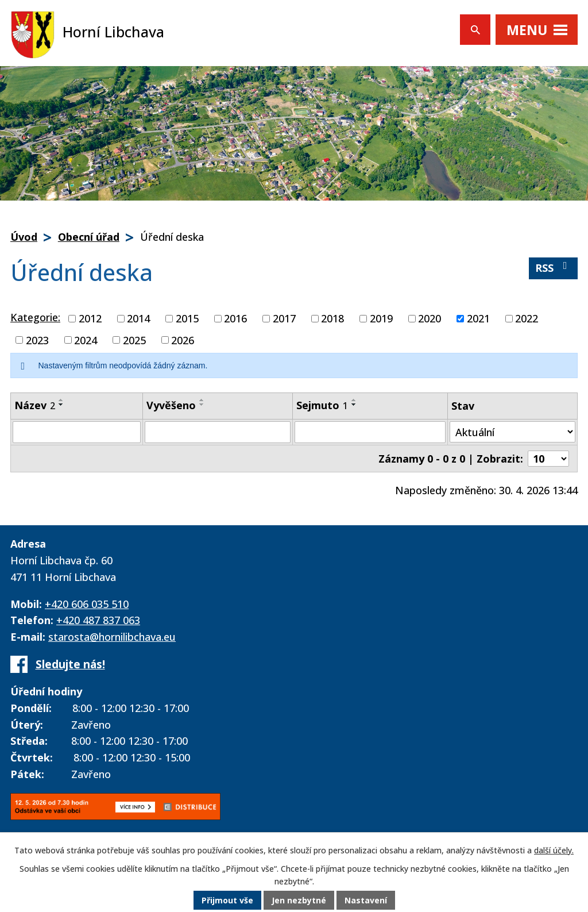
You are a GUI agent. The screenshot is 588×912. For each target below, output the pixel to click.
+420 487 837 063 (98, 620)
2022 (527, 318)
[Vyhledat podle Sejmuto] (370, 432)
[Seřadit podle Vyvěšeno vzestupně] (202, 400)
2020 (430, 318)
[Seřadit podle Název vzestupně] (61, 400)
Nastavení (366, 900)
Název (35, 405)
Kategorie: (35, 317)
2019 (381, 318)
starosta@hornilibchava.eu (112, 637)
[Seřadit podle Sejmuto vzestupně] (354, 400)
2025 (134, 340)
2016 (235, 318)
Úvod (24, 237)
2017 (284, 318)
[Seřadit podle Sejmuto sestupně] (354, 405)
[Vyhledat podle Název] (77, 432)
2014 (138, 318)
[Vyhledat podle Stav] (512, 432)
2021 (478, 318)
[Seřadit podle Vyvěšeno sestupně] (202, 405)
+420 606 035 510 (87, 604)
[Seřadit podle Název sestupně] (61, 405)
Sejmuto (322, 405)
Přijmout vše (227, 900)
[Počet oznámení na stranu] (548, 459)
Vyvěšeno (171, 405)
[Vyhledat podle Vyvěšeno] (218, 432)
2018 (332, 318)
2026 (183, 340)
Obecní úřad (89, 237)
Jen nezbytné (299, 900)
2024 (86, 340)
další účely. (554, 850)
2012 (90, 318)
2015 (187, 318)
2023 (37, 340)
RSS (554, 268)
